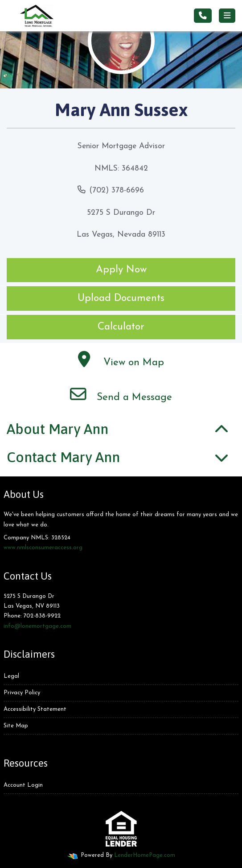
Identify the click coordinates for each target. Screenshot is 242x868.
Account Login (23, 785)
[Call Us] (203, 16)
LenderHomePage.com (145, 855)
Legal (11, 676)
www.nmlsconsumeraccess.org (43, 548)
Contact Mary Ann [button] (63, 457)
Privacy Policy (22, 693)
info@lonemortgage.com (37, 626)
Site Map (16, 726)
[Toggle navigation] (227, 16)
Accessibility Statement (35, 709)
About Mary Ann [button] (57, 429)
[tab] (121, 429)
